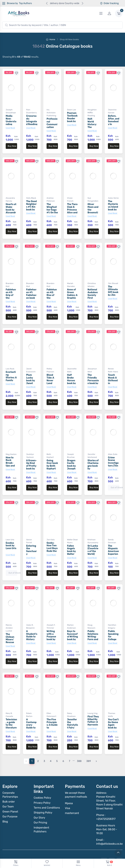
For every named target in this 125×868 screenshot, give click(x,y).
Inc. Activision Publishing (51, 113)
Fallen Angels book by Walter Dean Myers (71, 536)
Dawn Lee (72, 110)
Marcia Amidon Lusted (9, 608)
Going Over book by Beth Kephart (52, 452)
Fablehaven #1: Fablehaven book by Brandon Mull (31, 291)
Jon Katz (51, 523)
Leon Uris (10, 523)
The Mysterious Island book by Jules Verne (113, 205)
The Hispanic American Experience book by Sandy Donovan (113, 538)
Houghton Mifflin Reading (92, 113)
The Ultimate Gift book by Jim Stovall (113, 286)
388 (79, 735)
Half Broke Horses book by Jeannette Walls (72, 372)
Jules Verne (113, 195)
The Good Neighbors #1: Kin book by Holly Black (31, 205)
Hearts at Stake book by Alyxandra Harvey (11, 206)
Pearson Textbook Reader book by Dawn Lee (73, 118)
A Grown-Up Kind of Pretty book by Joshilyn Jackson (31, 454)
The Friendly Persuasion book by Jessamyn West (93, 372)
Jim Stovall (113, 277)
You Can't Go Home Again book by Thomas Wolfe (113, 704)
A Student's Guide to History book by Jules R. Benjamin (32, 620)
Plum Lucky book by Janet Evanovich (31, 372)
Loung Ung (93, 690)
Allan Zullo (113, 441)
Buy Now (12, 146)
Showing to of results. (21, 57)
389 (89, 735)
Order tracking (109, 3)
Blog (5, 795)
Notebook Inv (112, 853)
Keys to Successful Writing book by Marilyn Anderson (73, 619)
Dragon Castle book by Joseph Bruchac (72, 453)
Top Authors (25, 3)
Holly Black (31, 195)
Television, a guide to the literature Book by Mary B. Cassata (11, 705)
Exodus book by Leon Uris (11, 529)
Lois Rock (10, 359)
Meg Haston (11, 441)
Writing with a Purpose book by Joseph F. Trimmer (52, 619)
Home (51, 39)
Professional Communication (52, 123)
